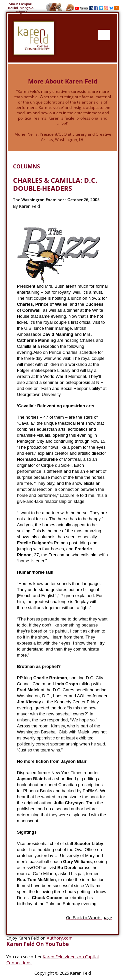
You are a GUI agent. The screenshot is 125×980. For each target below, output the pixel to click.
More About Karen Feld (63, 81)
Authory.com (60, 938)
